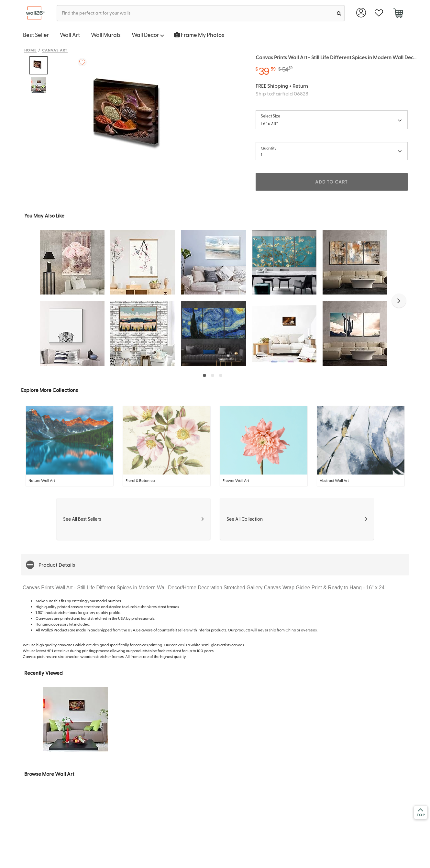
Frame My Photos (199, 35)
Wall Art (70, 35)
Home (31, 50)
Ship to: (282, 93)
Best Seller (36, 35)
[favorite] (379, 13)
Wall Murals (106, 35)
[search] (339, 13)
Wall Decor (148, 35)
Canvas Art (55, 50)
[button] (399, 301)
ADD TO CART (331, 182)
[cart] (398, 14)
